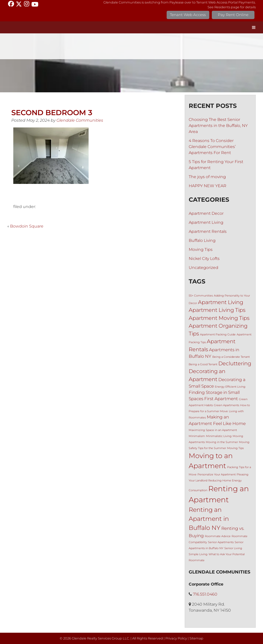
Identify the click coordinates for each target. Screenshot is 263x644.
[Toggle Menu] (254, 27)
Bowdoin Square (27, 226)
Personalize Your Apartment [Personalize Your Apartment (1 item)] (217, 475)
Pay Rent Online (233, 15)
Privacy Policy (176, 638)
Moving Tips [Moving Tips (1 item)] (235, 448)
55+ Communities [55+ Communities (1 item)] (201, 296)
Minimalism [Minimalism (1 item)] (197, 436)
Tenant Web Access (188, 15)
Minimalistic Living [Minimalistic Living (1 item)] (219, 436)
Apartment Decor (206, 213)
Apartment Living (206, 222)
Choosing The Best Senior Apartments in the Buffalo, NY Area (218, 126)
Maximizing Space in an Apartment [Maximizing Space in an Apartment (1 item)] (213, 430)
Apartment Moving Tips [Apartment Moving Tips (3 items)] (219, 318)
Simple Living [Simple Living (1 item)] (198, 554)
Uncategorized (204, 268)
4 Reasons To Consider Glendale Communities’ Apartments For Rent (212, 147)
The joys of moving (207, 177)
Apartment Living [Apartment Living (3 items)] (221, 302)
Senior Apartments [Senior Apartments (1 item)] (221, 542)
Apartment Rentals (208, 231)
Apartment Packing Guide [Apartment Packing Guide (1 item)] (218, 335)
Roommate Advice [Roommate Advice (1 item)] (218, 536)
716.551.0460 (205, 594)
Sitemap (196, 638)
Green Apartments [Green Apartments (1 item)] (226, 405)
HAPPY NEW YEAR (208, 186)
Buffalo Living (202, 240)
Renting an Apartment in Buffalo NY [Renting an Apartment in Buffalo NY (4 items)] (209, 519)
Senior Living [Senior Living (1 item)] (233, 548)
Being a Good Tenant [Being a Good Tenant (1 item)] (203, 364)
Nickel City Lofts (204, 259)
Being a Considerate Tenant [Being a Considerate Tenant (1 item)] (231, 357)
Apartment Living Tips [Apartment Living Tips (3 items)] (217, 310)
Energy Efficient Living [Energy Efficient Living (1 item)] (230, 387)
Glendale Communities (80, 120)
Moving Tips (201, 249)
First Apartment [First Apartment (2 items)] (221, 399)
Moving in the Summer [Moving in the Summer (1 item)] (222, 442)
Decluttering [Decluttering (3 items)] (235, 363)
